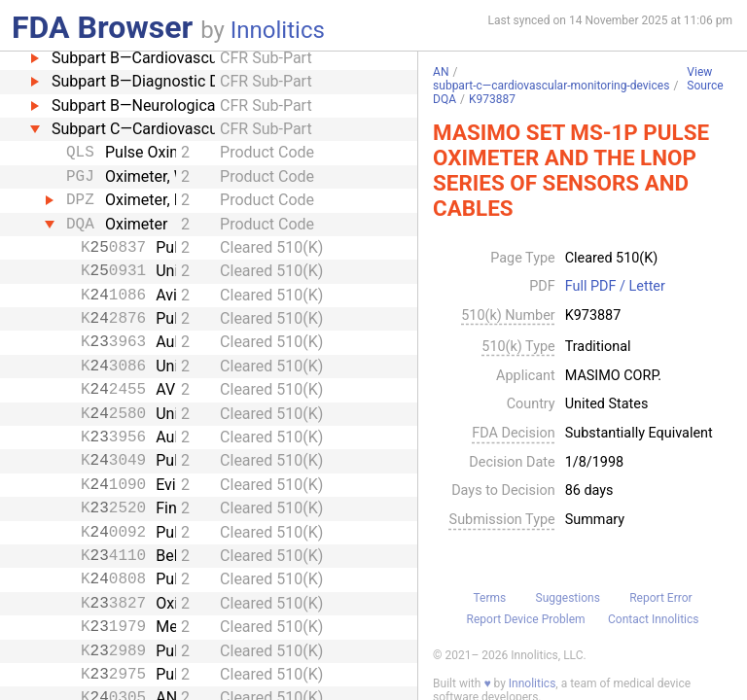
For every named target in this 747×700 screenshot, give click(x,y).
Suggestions (568, 598)
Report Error (660, 598)
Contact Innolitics (653, 619)
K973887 (492, 99)
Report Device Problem (526, 619)
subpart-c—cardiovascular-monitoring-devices (551, 86)
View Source (705, 79)
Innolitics (278, 30)
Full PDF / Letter (615, 287)
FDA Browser (102, 27)
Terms (489, 598)
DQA (445, 99)
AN (441, 72)
